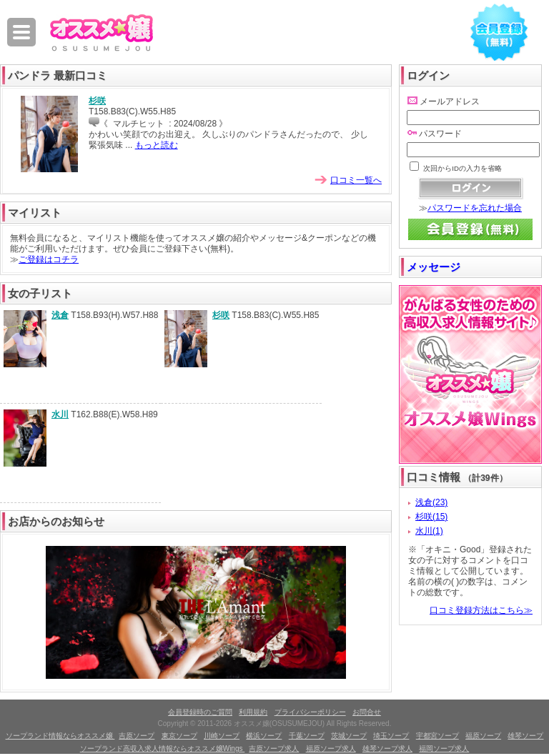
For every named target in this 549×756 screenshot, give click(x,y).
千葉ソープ (307, 736)
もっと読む (157, 145)
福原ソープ (483, 736)
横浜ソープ (264, 736)
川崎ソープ (222, 736)
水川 (60, 414)
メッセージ (434, 267)
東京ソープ (179, 736)
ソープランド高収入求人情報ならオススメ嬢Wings (163, 748)
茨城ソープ (349, 736)
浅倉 (60, 315)
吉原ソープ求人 (274, 748)
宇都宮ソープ (437, 736)
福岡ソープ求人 (444, 748)
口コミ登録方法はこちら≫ (481, 610)
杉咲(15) (431, 517)
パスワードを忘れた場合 (475, 208)
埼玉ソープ (391, 736)
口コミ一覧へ (356, 180)
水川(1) (429, 531)
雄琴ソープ (525, 736)
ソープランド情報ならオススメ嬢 (60, 736)
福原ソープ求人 (331, 748)
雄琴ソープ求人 (387, 748)
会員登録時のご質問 (200, 712)
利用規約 (253, 712)
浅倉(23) (431, 502)
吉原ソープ (137, 736)
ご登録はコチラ (49, 259)
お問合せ (367, 712)
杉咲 (97, 101)
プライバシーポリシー (310, 712)
